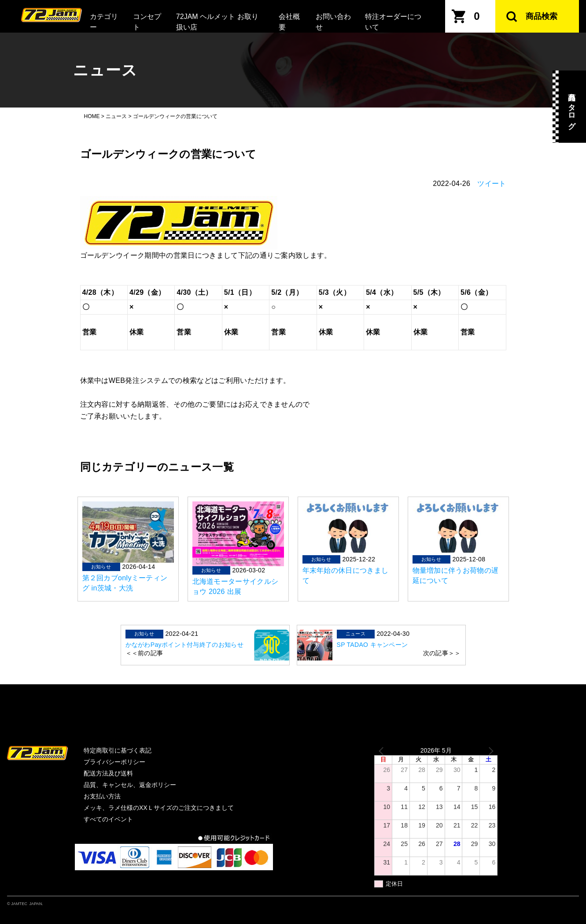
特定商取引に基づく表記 (118, 750)
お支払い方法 (102, 796)
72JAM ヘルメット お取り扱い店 (217, 22)
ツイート (492, 184)
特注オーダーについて (393, 22)
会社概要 (289, 22)
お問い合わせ (333, 22)
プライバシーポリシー (114, 762)
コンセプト (147, 22)
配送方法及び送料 (108, 773)
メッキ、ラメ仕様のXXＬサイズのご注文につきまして (159, 808)
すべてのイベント (108, 819)
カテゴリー (104, 22)
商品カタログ (572, 107)
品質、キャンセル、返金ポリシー (130, 785)
